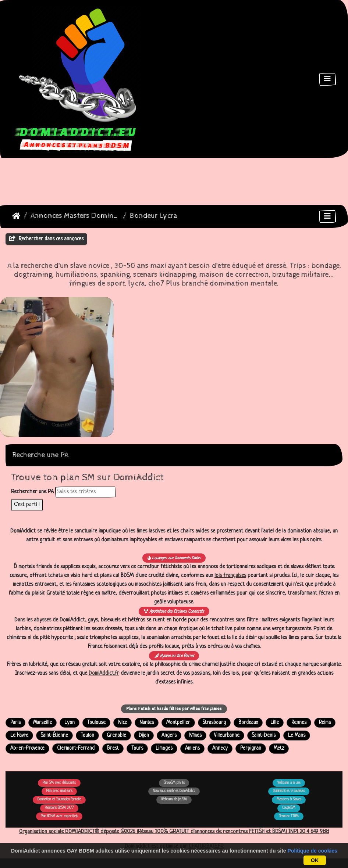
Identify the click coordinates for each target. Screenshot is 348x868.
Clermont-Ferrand (76, 748)
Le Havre (19, 736)
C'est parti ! (27, 505)
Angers (169, 736)
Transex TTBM (289, 816)
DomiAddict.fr (104, 673)
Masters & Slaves (289, 799)
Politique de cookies (313, 851)
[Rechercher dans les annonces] (86, 492)
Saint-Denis (264, 736)
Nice (122, 723)
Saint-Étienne (54, 736)
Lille (275, 723)
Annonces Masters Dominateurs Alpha (75, 216)
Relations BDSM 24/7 (59, 808)
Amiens (192, 748)
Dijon (144, 736)
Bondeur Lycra (154, 216)
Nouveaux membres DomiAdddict (174, 791)
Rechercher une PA (32, 492)
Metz (279, 748)
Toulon (87, 736)
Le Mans (297, 736)
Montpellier (178, 723)
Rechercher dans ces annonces (46, 239)
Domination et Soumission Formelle (59, 799)
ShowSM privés (174, 783)
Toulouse (96, 723)
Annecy (220, 748)
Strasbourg (214, 723)
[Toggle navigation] (327, 79)
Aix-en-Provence (27, 748)
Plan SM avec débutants (59, 783)
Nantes (147, 723)
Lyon (70, 723)
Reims (325, 723)
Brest (113, 748)
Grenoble (116, 736)
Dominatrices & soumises (289, 791)
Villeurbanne (227, 736)
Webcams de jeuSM (174, 799)
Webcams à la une (289, 783)
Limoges (164, 748)
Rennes (299, 723)
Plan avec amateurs (59, 791)
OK (315, 860)
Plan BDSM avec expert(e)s (59, 816)
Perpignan (251, 748)
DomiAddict (16, 216)
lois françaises (230, 576)
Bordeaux (248, 723)
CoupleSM (289, 808)
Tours (137, 748)
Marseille (42, 723)
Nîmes (195, 736)
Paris (15, 723)
